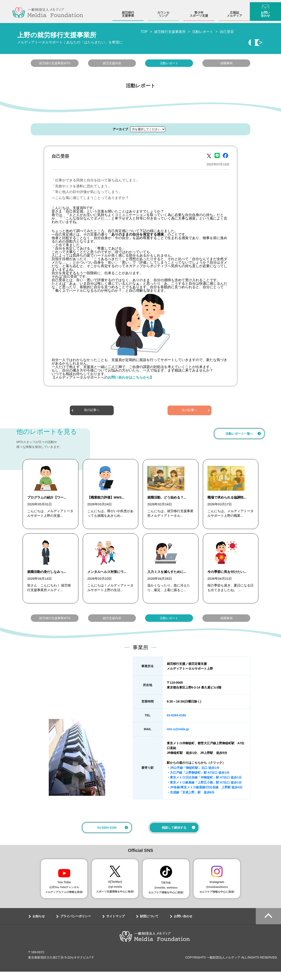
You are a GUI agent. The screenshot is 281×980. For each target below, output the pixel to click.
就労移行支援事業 (128, 12)
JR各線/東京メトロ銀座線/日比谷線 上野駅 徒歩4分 (206, 796)
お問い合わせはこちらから (129, 379)
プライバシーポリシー (76, 925)
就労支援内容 (112, 64)
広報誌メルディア (234, 12)
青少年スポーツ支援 (199, 12)
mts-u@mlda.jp (178, 737)
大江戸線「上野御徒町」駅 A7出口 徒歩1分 (200, 781)
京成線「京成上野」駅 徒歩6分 (192, 801)
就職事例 (226, 64)
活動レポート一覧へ (239, 435)
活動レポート (169, 64)
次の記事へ (189, 412)
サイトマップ (115, 925)
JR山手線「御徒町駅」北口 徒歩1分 (195, 776)
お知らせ (39, 925)
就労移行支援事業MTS (55, 64)
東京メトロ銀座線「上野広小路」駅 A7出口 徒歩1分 (206, 791)
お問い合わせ (265, 12)
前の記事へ (92, 412)
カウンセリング (163, 12)
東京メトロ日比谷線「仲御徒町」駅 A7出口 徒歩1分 (206, 786)
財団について (149, 925)
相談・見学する (223, 43)
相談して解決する (174, 836)
